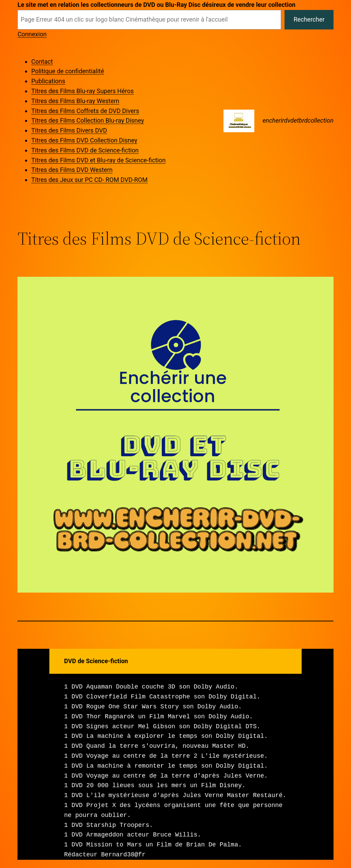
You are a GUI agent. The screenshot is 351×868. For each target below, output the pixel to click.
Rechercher (309, 19)
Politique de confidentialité (68, 71)
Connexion (32, 34)
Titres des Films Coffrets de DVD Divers (85, 111)
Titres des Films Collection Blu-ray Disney (88, 120)
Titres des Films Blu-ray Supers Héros (82, 91)
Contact (42, 61)
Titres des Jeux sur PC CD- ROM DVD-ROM (89, 180)
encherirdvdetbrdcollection (298, 120)
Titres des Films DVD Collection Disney (84, 140)
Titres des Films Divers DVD (69, 130)
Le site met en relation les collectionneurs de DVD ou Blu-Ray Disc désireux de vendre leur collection (156, 5)
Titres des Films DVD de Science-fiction (85, 150)
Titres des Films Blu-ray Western (75, 101)
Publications (48, 81)
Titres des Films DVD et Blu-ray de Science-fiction (98, 160)
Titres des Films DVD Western (72, 170)
